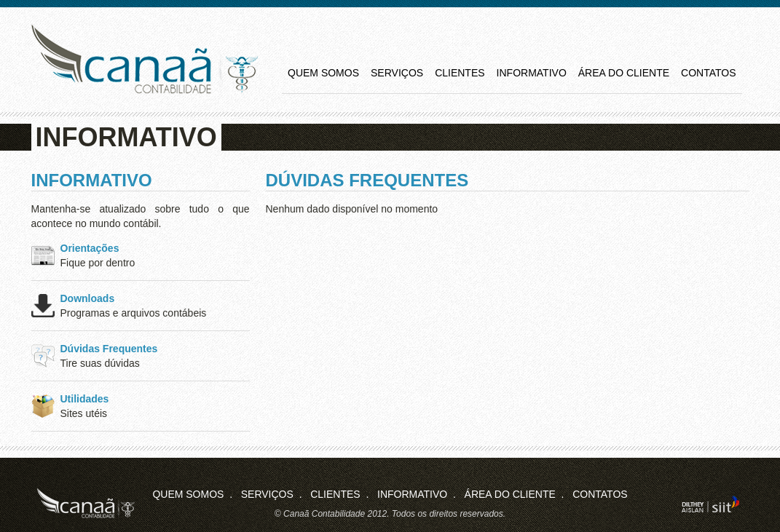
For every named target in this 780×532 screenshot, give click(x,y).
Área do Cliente (624, 73)
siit (710, 504)
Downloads (88, 298)
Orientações (90, 248)
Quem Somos (323, 73)
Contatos (708, 73)
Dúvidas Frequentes (109, 349)
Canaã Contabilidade (145, 59)
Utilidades (85, 399)
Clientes (460, 73)
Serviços (397, 73)
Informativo (532, 73)
